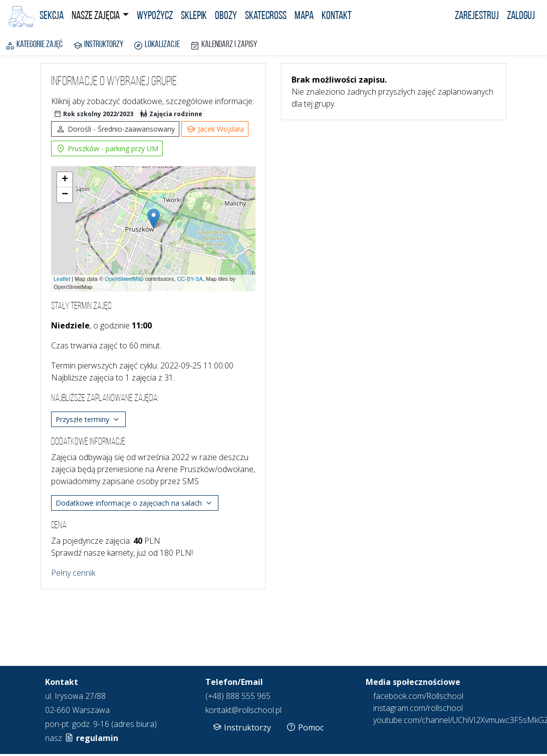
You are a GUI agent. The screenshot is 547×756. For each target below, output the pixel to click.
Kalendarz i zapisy (223, 46)
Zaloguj (521, 16)
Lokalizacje (157, 46)
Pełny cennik (73, 573)
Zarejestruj (477, 16)
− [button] (65, 195)
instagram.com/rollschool (418, 708)
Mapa (304, 16)
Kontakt (337, 16)
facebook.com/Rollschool (418, 696)
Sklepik (194, 16)
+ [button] (65, 180)
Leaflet (62, 279)
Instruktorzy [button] (241, 727)
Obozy (226, 16)
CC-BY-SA (190, 279)
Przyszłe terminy (88, 420)
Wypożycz (155, 16)
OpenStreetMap (124, 279)
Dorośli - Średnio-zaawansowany (115, 129)
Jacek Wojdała (215, 129)
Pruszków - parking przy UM (107, 149)
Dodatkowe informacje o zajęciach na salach (135, 503)
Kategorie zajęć (34, 46)
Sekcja (52, 16)
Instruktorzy (98, 46)
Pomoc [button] (305, 727)
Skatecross (266, 16)
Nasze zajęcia (96, 16)
